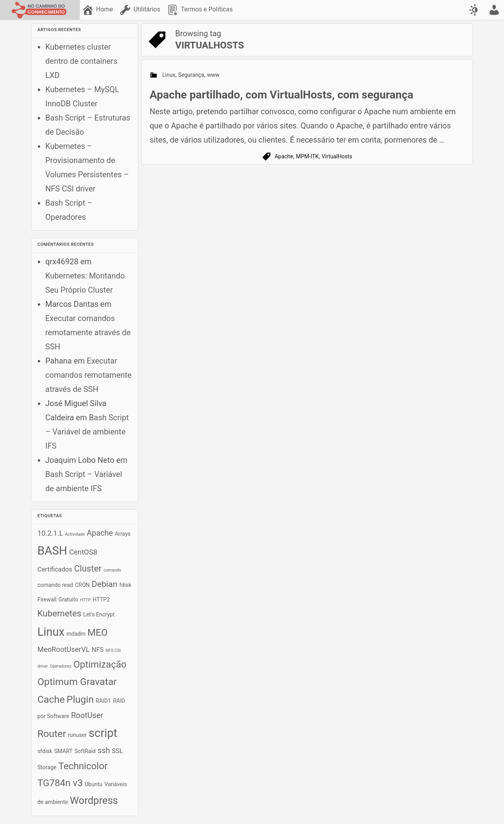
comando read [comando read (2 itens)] (55, 585)
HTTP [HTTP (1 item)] (85, 600)
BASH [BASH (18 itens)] (52, 551)
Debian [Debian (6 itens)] (105, 584)
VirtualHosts (337, 156)
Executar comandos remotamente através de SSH (88, 332)
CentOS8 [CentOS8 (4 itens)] (83, 552)
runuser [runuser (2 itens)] (78, 735)
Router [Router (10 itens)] (52, 734)
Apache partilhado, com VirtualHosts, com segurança (282, 95)
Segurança (191, 75)
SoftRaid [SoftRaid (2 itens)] (85, 751)
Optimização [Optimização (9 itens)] (100, 664)
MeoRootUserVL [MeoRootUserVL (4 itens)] (64, 649)
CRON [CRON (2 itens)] (82, 585)
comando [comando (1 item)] (112, 570)
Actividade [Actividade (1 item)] (75, 534)
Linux (169, 75)
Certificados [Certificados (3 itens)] (55, 569)
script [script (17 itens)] (103, 733)
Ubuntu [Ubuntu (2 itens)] (94, 784)
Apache (284, 156)
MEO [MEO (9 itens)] (97, 633)
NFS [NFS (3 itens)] (98, 650)
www (213, 75)
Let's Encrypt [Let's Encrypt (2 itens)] (99, 614)
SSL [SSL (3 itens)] (117, 751)
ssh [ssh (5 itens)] (104, 751)
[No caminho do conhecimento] (40, 10)
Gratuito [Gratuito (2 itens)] (68, 599)
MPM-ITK (308, 156)
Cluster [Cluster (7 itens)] (88, 569)
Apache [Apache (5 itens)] (100, 533)
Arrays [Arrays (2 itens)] (123, 534)
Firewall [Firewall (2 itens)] (47, 599)
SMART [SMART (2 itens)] (63, 751)
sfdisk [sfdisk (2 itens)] (45, 751)
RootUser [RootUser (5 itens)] (87, 715)
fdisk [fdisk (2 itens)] (125, 585)
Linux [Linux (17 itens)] (51, 632)
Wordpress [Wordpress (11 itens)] (94, 800)
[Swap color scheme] (474, 10)
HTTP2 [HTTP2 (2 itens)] (101, 599)
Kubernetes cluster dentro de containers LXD (81, 61)
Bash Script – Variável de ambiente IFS (87, 432)
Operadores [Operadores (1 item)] (61, 666)
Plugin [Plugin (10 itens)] (80, 699)
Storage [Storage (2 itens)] (47, 767)
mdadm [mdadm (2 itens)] (76, 634)
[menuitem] (98, 10)
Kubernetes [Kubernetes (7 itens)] (59, 613)
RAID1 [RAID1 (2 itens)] (103, 701)
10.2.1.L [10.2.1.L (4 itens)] (50, 533)
